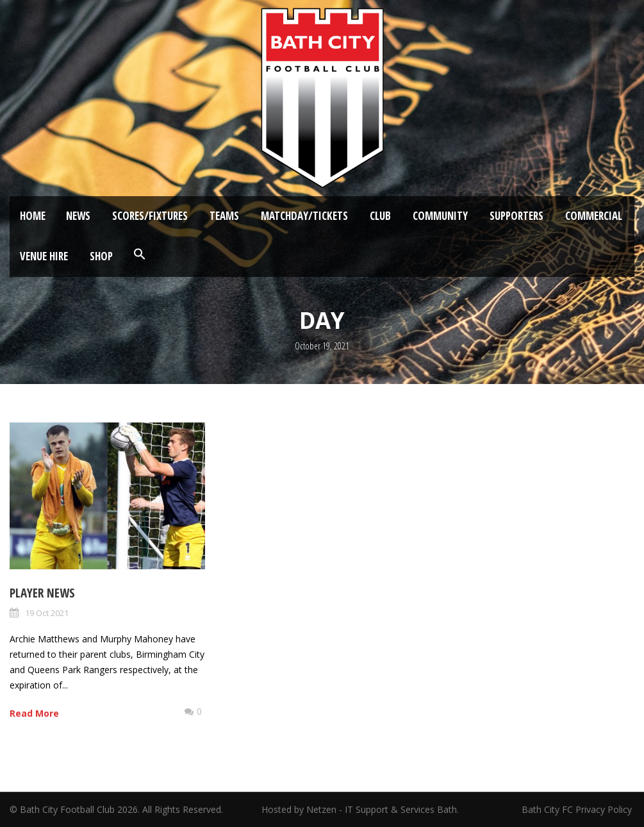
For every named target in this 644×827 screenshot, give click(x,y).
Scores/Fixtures (150, 216)
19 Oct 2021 (47, 613)
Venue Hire (44, 256)
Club (380, 216)
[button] (140, 255)
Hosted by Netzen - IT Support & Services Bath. (360, 809)
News (78, 216)
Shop (101, 256)
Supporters (516, 216)
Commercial (594, 216)
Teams (224, 216)
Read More (34, 713)
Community (440, 216)
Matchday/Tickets (304, 216)
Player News (42, 593)
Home (33, 216)
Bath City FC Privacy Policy (578, 809)
